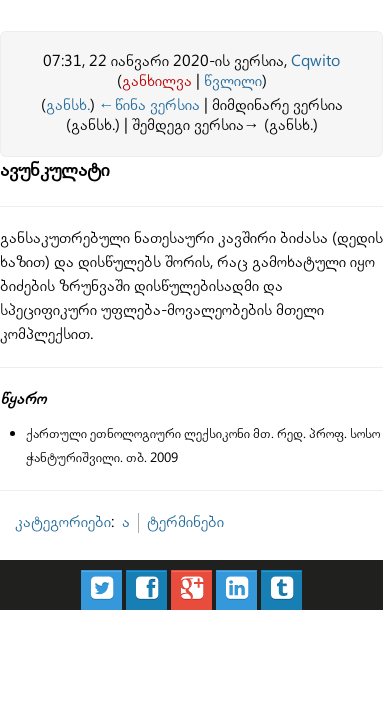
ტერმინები (153, 451)
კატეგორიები (53, 451)
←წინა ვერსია (131, 103)
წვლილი (233, 81)
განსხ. (64, 103)
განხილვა (157, 81)
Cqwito (315, 61)
